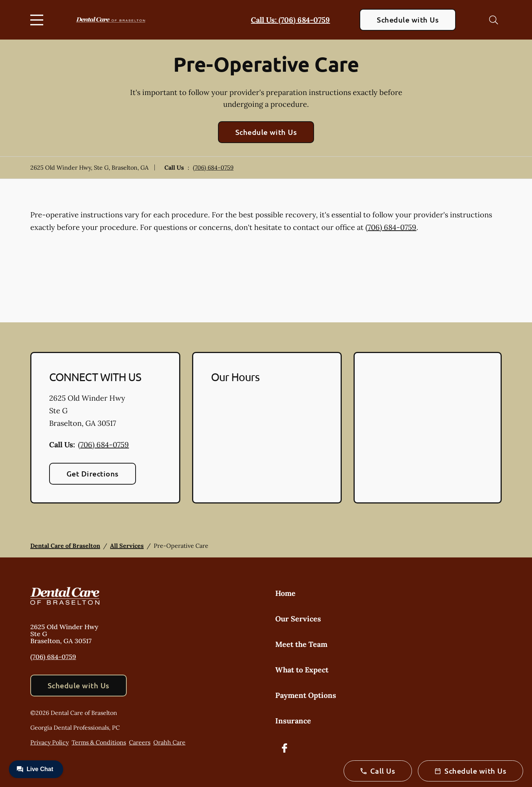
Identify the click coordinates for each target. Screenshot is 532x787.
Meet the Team (301, 644)
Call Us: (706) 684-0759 (290, 20)
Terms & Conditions (99, 742)
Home (285, 593)
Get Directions (93, 474)
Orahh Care (169, 742)
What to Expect (302, 670)
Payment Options (306, 695)
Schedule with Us (408, 20)
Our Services (298, 619)
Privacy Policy (50, 742)
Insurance (293, 721)
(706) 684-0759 (213, 167)
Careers (140, 742)
